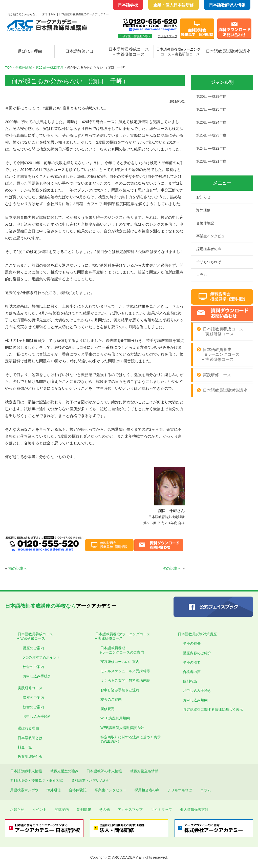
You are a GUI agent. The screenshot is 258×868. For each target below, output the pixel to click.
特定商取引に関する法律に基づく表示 (213, 709)
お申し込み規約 (195, 700)
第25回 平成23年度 (49, 67)
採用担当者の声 (209, 249)
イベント (39, 810)
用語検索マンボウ (24, 790)
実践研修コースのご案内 (120, 662)
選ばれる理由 (30, 51)
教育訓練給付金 (30, 757)
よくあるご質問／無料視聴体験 (125, 680)
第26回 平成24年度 (211, 122)
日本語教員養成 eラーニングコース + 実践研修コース (218, 354)
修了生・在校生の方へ (135, 36)
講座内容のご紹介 (197, 653)
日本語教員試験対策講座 (228, 51)
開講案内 (62, 810)
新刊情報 (84, 810)
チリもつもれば (209, 262)
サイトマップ (161, 810)
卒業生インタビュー (212, 236)
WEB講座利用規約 (115, 718)
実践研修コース (217, 375)
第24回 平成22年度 (211, 148)
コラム (202, 275)
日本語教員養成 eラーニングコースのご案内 (120, 650)
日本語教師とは (79, 51)
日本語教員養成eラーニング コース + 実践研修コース (179, 52)
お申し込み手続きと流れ (120, 690)
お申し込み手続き (37, 676)
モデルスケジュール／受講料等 (125, 671)
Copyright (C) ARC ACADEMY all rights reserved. (129, 857)
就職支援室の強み (64, 771)
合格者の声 (192, 672)
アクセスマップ (168, 36)
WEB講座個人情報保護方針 (122, 728)
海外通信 (203, 210)
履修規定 (107, 709)
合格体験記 (24, 67)
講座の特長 (192, 643)
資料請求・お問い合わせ (91, 780)
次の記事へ (172, 568)
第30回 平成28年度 (211, 96)
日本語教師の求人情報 (104, 771)
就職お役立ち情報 (144, 771)
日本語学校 (128, 5)
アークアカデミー (61, 606)
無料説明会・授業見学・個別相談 (37, 780)
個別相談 (190, 681)
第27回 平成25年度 (211, 109)
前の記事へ (18, 568)
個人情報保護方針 (194, 810)
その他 (104, 810)
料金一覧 (25, 747)
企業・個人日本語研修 (174, 5)
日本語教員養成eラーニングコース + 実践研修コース (120, 636)
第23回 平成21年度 (211, 161)
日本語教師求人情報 (227, 5)
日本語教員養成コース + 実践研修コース (129, 52)
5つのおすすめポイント (41, 657)
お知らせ (203, 197)
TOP (8, 67)
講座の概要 (192, 662)
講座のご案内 (33, 648)
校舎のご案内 (33, 667)
